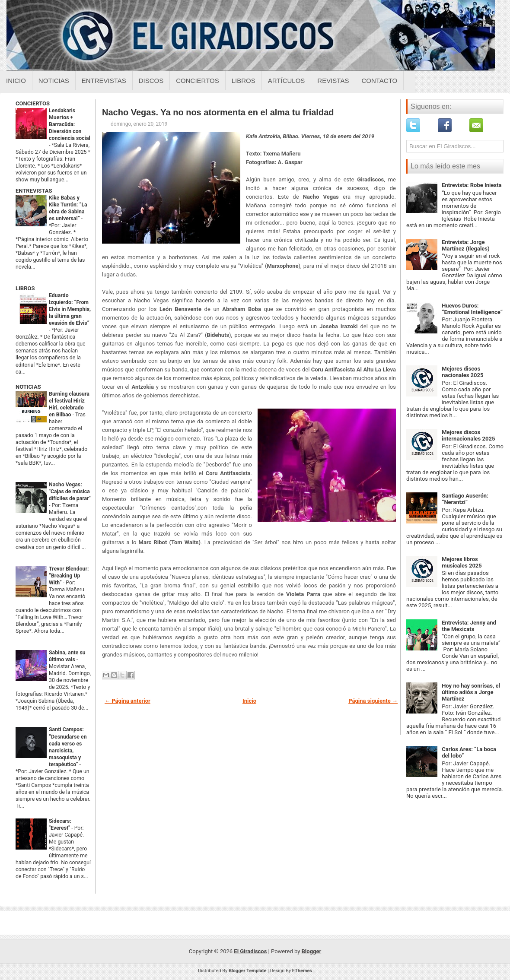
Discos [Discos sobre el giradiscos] (151, 81)
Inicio (16, 81)
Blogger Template (248, 971)
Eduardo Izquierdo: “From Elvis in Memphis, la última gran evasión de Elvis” (70, 309)
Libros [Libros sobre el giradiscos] (244, 81)
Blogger (312, 951)
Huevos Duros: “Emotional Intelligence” (472, 309)
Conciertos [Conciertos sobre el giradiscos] (197, 81)
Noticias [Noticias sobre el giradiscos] (54, 81)
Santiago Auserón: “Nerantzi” (465, 499)
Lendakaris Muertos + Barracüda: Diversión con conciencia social (70, 124)
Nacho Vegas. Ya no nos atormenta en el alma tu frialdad (218, 112)
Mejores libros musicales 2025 (462, 562)
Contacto (379, 81)
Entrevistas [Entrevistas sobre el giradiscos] (104, 81)
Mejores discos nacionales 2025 (462, 372)
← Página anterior (127, 701)
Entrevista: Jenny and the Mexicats (469, 626)
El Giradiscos (250, 951)
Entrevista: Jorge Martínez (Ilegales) (465, 245)
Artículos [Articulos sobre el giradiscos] (287, 81)
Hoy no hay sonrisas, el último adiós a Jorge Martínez (471, 692)
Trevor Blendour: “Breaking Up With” (69, 576)
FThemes (302, 971)
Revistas (333, 81)
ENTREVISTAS (34, 191)
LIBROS (25, 288)
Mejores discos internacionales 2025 (468, 435)
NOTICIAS (28, 387)
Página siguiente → (373, 701)
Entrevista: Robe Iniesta (472, 185)
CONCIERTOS (33, 103)
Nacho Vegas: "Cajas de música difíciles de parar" (70, 492)
